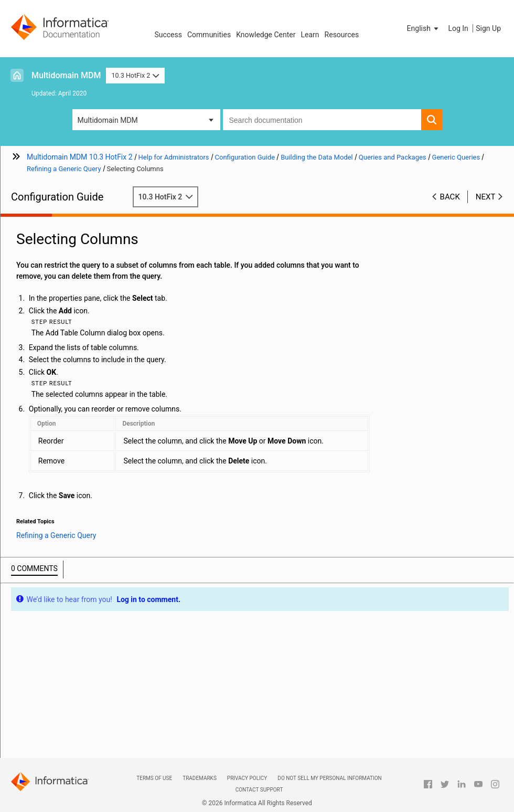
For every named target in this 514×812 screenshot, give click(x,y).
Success (168, 35)
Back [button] (450, 197)
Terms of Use (154, 778)
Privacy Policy (247, 778)
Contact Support (259, 790)
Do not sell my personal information (329, 778)
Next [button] (486, 197)
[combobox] (322, 120)
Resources (342, 35)
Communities (209, 35)
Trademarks (200, 778)
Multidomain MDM (66, 75)
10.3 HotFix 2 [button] (135, 75)
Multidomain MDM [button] (108, 120)
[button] (424, 28)
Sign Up (488, 28)
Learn (310, 35)
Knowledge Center (266, 35)
